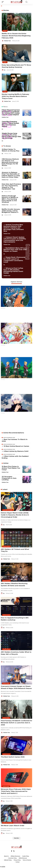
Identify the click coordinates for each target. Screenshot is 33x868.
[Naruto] (16, 296)
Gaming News (6, 684)
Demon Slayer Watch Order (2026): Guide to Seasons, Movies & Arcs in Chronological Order (15, 515)
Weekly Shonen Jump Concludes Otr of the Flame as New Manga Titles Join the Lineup (11, 136)
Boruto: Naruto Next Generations (14, 382)
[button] (3, 2)
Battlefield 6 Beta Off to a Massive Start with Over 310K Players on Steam (15, 250)
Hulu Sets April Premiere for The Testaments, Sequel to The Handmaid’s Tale (11, 186)
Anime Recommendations (14, 433)
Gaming (28, 252)
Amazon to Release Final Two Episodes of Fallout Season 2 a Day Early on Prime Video (11, 175)
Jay (5, 70)
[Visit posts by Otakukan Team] (3, 41)
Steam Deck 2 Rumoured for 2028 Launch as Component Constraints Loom (14, 260)
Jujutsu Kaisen (7, 415)
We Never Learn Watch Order (13, 826)
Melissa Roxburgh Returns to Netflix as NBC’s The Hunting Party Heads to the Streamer (10, 199)
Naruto (4, 310)
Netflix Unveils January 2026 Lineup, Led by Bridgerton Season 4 (11, 211)
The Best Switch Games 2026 (13, 757)
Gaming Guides (6, 546)
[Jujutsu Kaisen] (16, 403)
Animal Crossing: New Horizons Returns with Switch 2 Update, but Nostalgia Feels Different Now (14, 228)
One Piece (5, 347)
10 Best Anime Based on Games (16, 446)
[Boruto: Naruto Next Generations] (16, 367)
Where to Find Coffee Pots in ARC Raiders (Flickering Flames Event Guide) (13, 271)
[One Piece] (16, 333)
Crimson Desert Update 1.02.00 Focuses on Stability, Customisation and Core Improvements (15, 239)
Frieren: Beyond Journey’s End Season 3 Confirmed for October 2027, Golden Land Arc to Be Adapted (11, 112)
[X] (14, 851)
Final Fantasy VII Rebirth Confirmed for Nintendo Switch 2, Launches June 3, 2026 (16, 723)
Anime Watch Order (8, 510)
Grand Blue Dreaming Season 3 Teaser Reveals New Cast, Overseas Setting (10, 124)
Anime (6, 463)
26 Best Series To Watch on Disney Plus (11, 150)
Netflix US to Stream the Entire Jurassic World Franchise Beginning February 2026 (16, 36)
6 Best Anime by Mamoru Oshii (16, 451)
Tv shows (7, 146)
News (5, 107)
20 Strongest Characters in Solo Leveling (9, 478)
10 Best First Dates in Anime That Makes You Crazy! (11, 468)
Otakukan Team (7, 41)
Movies (5, 31)
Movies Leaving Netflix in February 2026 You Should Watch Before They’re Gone (15, 96)
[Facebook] (12, 851)
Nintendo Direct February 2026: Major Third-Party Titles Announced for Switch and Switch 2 (16, 791)
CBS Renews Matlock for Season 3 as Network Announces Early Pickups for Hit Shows (10, 162)
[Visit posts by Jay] (3, 70)
